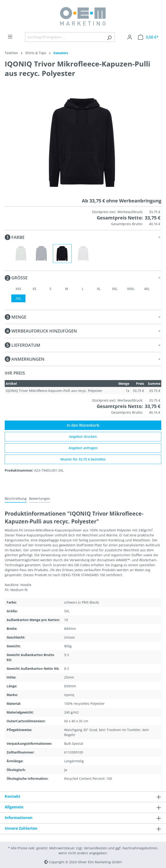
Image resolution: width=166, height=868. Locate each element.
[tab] (16, 499)
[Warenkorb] (148, 37)
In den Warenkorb (83, 425)
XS (34, 289)
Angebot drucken (83, 436)
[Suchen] (109, 37)
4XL (147, 289)
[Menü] (10, 37)
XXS (18, 289)
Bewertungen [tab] (40, 498)
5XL (19, 298)
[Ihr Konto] (130, 37)
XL (99, 289)
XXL (115, 289)
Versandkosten (96, 848)
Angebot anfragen (83, 448)
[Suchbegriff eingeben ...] (64, 37)
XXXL (131, 289)
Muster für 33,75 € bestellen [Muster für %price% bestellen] (83, 459)
